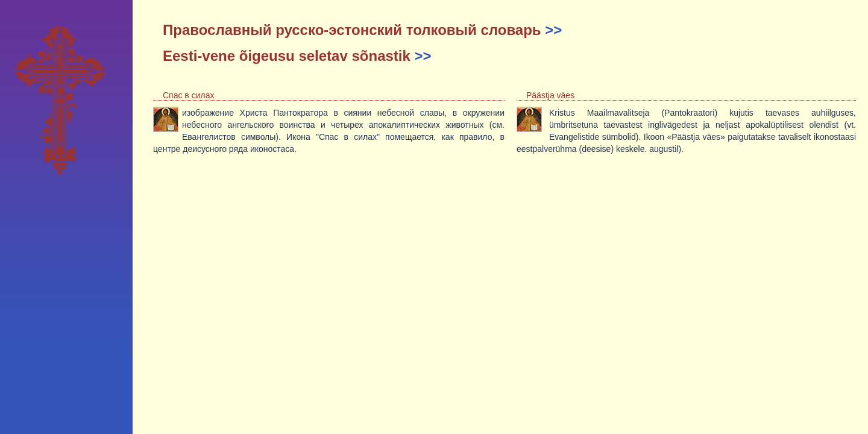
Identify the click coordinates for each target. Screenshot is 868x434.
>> (553, 30)
